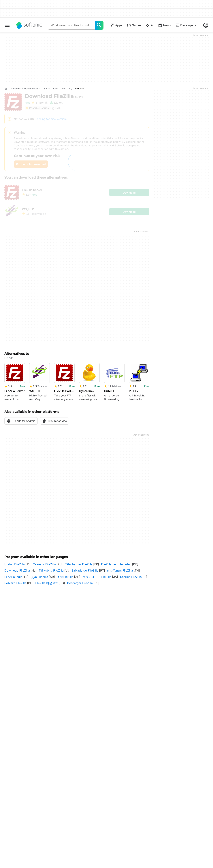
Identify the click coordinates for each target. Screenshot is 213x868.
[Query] (71, 25)
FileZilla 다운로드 (46, 583)
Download (54, 96)
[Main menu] (7, 25)
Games (134, 25)
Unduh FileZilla (15, 564)
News (164, 25)
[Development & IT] (33, 89)
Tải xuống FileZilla (51, 570)
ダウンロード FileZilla (97, 577)
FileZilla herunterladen (116, 564)
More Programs (106, 798)
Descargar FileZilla (80, 583)
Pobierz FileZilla (15, 583)
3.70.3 (77, 669)
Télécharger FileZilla (79, 564)
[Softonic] (29, 25)
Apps (116, 25)
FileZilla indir (13, 577)
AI (150, 25)
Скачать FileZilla (44, 564)
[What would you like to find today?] (99, 25)
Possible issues (37, 108)
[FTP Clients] (52, 89)
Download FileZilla (17, 570)
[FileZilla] (66, 89)
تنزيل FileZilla (39, 577)
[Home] (6, 89)
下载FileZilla (65, 577)
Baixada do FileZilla (85, 570)
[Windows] (16, 89)
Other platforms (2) (19, 685)
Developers (186, 25)
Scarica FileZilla (131, 577)
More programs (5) (124, 695)
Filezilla (106, 695)
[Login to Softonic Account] (206, 25)
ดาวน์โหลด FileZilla (120, 570)
